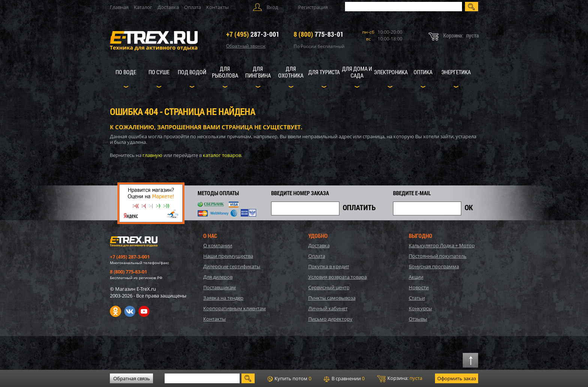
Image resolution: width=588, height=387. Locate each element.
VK (130, 311)
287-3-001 (253, 34)
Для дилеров (218, 277)
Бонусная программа (434, 266)
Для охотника (291, 72)
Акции (416, 277)
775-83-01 (319, 34)
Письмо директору (330, 319)
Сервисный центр (329, 287)
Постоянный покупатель (438, 256)
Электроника (391, 72)
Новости (419, 287)
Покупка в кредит (329, 266)
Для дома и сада (357, 72)
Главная (119, 7)
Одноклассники (115, 311)
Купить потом (289, 378)
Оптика (423, 72)
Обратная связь (132, 378)
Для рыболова (225, 72)
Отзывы (418, 319)
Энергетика (456, 72)
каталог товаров (222, 155)
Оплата (193, 7)
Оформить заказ (457, 378)
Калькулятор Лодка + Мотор (442, 245)
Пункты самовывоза (332, 298)
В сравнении (344, 378)
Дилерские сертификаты (232, 266)
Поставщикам (220, 287)
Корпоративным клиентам (235, 308)
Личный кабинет (328, 308)
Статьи (417, 298)
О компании (218, 245)
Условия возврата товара (337, 277)
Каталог (143, 7)
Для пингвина (258, 72)
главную (152, 155)
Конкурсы (420, 308)
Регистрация (313, 7)
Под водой (192, 72)
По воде (126, 72)
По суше (159, 72)
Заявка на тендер (223, 298)
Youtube (144, 311)
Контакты (217, 7)
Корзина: (400, 378)
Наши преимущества (228, 256)
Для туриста (324, 72)
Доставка (168, 7)
